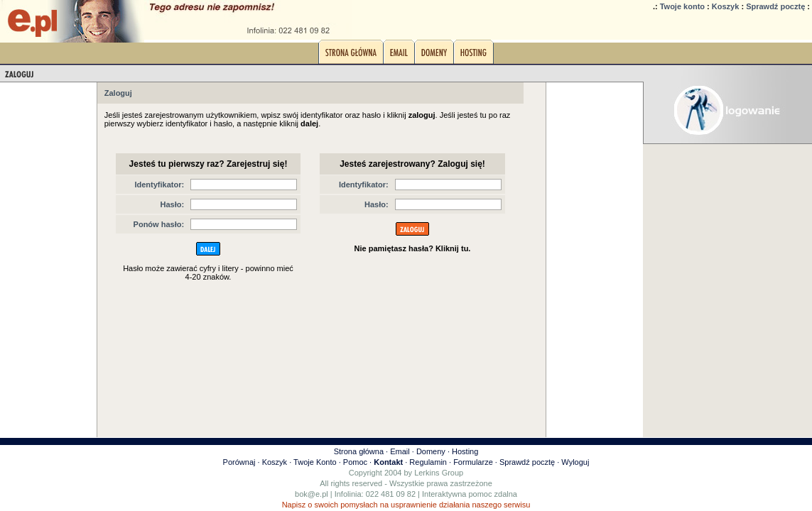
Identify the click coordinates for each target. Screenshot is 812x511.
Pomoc (355, 462)
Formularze (473, 462)
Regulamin (428, 462)
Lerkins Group (439, 473)
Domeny (431, 451)
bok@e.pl (312, 494)
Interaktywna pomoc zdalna (470, 494)
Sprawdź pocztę (775, 6)
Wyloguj (575, 462)
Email (400, 451)
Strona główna (359, 451)
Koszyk (726, 6)
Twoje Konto (315, 462)
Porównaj (239, 462)
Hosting (465, 451)
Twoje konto (682, 6)
